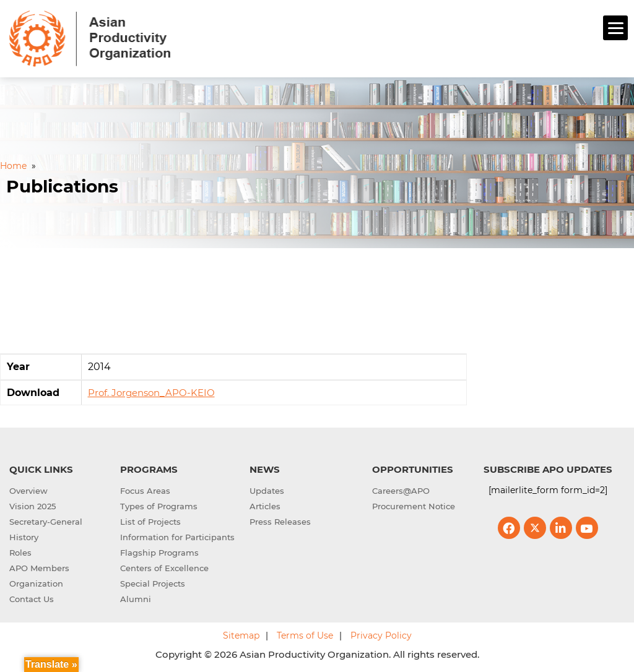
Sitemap (241, 635)
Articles (265, 506)
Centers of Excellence (164, 568)
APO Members (39, 568)
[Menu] (615, 28)
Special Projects (153, 584)
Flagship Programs (159, 553)
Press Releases (280, 522)
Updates (267, 491)
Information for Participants (177, 537)
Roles (20, 553)
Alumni (136, 599)
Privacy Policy (381, 635)
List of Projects (150, 522)
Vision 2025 (33, 506)
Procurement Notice (414, 506)
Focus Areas (145, 491)
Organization (36, 584)
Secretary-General (46, 522)
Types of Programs (159, 506)
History (24, 537)
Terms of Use (305, 635)
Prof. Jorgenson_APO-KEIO (151, 393)
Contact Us (32, 599)
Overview (28, 491)
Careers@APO (401, 491)
